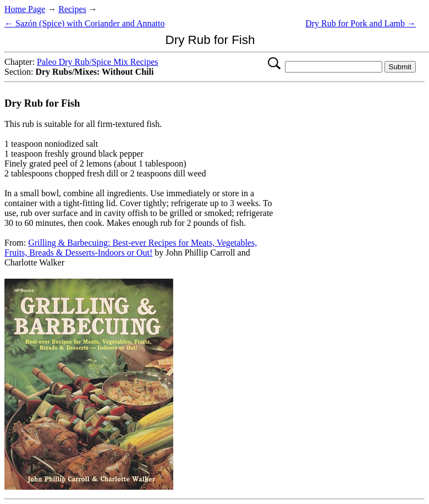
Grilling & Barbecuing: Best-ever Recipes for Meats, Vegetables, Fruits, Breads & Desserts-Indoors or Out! (131, 248)
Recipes (72, 9)
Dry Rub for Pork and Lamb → (361, 23)
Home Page (25, 9)
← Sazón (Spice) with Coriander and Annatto (85, 23)
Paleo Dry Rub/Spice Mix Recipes (97, 62)
